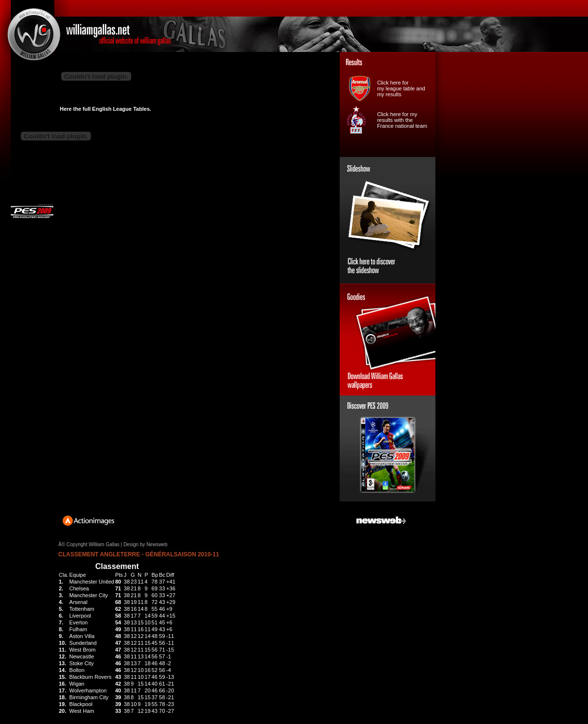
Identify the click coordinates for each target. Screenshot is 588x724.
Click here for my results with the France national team (402, 120)
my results (389, 94)
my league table (396, 88)
